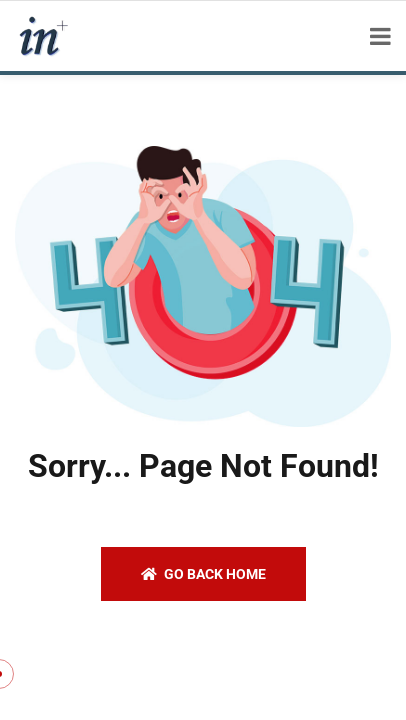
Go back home (203, 574)
